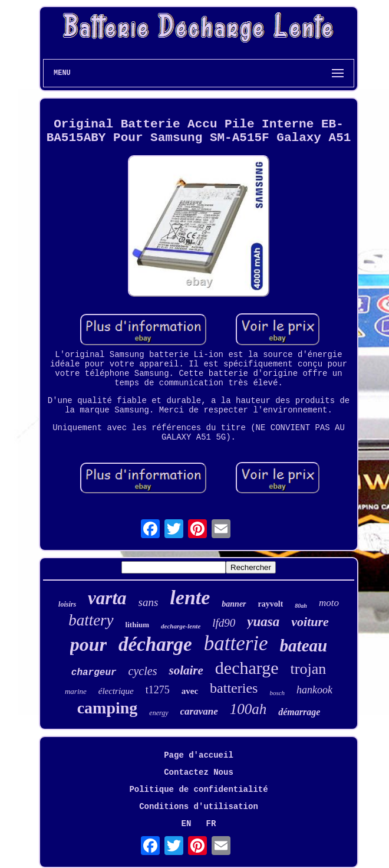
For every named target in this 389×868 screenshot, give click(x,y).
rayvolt (271, 604)
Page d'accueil (199, 755)
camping (108, 708)
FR (211, 824)
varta (107, 598)
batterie (236, 643)
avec (190, 691)
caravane (199, 711)
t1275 (158, 690)
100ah (248, 709)
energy (159, 713)
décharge (155, 644)
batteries (234, 688)
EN (187, 824)
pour (88, 644)
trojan (309, 669)
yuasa (263, 622)
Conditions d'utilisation (199, 807)
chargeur (94, 673)
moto (329, 603)
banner (234, 604)
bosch (277, 693)
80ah (301, 606)
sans (149, 602)
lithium (137, 625)
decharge (247, 668)
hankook (314, 690)
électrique (116, 691)
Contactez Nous (199, 772)
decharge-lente (181, 626)
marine (76, 691)
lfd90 (224, 623)
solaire (186, 670)
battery (91, 620)
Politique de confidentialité (198, 790)
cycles (143, 671)
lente (190, 597)
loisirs (67, 604)
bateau (304, 646)
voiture (310, 622)
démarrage (299, 712)
